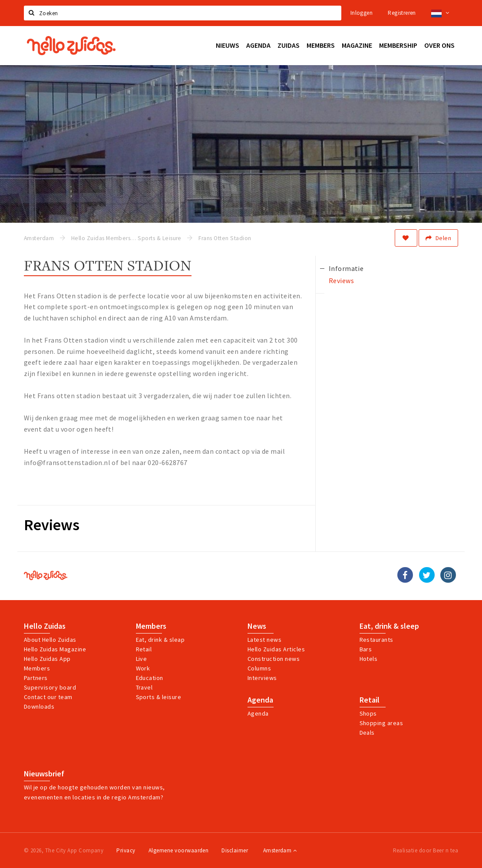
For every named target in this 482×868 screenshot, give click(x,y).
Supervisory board (50, 687)
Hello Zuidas (45, 626)
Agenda (260, 700)
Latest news (264, 640)
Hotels (369, 659)
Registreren (402, 13)
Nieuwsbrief (44, 774)
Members (37, 668)
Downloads (39, 706)
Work (143, 668)
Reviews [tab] (341, 281)
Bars (366, 649)
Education (150, 678)
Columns (259, 668)
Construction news (274, 659)
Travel (144, 687)
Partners (36, 678)
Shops (368, 713)
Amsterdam (280, 850)
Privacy (126, 850)
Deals (367, 733)
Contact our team (48, 697)
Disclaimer (235, 850)
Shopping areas (381, 723)
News (257, 626)
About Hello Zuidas (50, 640)
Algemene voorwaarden (179, 850)
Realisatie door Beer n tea (426, 850)
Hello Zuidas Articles (276, 649)
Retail (144, 649)
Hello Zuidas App (47, 659)
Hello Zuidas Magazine (55, 649)
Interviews (262, 678)
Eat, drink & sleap (160, 640)
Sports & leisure (159, 697)
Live (142, 659)
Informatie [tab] (346, 268)
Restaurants (376, 640)
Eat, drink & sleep (389, 626)
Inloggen (361, 13)
